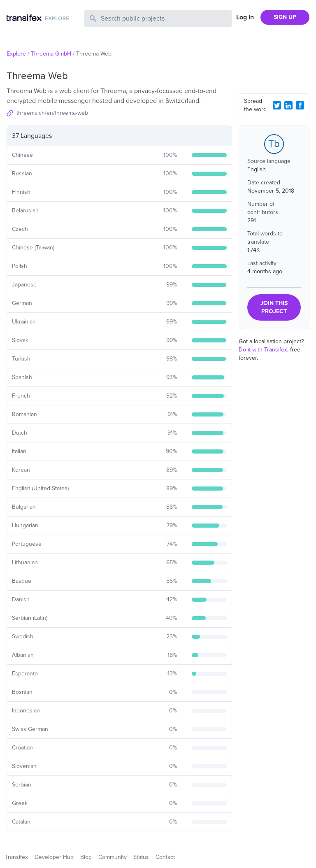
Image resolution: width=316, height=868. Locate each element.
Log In (245, 17)
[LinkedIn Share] (288, 105)
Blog (86, 857)
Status (141, 857)
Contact (165, 857)
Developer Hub (54, 857)
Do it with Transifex (263, 350)
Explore (16, 54)
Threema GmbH (51, 54)
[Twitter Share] (277, 105)
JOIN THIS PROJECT (274, 307)
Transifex (16, 857)
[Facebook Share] (300, 105)
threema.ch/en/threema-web (52, 113)
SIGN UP (285, 17)
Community (113, 857)
